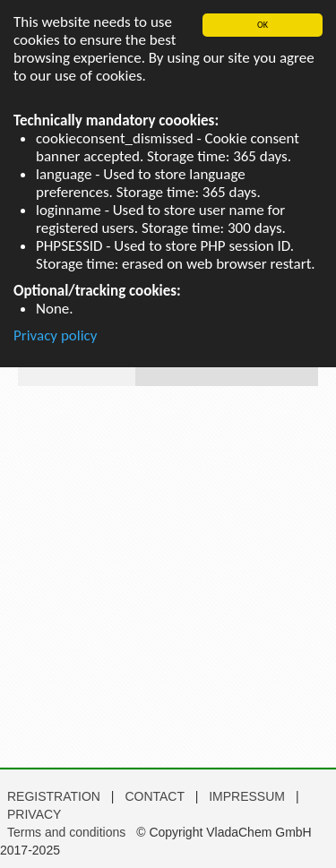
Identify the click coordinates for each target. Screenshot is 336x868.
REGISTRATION (54, 796)
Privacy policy (56, 335)
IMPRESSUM (249, 796)
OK (263, 25)
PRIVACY (34, 814)
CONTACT (156, 796)
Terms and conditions (66, 832)
